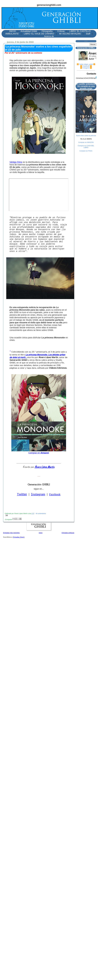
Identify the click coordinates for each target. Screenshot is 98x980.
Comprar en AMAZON (86, 142)
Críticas (61, 31)
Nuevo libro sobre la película (86, 136)
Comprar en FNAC (86, 151)
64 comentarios (41, 514)
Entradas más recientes (11, 533)
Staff (88, 34)
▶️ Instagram (85, 68)
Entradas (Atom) (19, 537)
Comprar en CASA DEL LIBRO (86, 147)
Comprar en (39, 453)
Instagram (38, 494)
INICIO (12, 31)
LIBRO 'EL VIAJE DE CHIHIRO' (39, 34)
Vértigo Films (16, 162)
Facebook (55, 494)
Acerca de (49, 36)
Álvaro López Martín (45, 467)
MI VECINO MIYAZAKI (70, 34)
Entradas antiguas (68, 533)
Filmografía (47, 31)
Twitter (22, 494)
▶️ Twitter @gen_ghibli (85, 64)
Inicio (41, 533)
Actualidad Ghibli (29, 31)
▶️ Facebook (85, 66)
